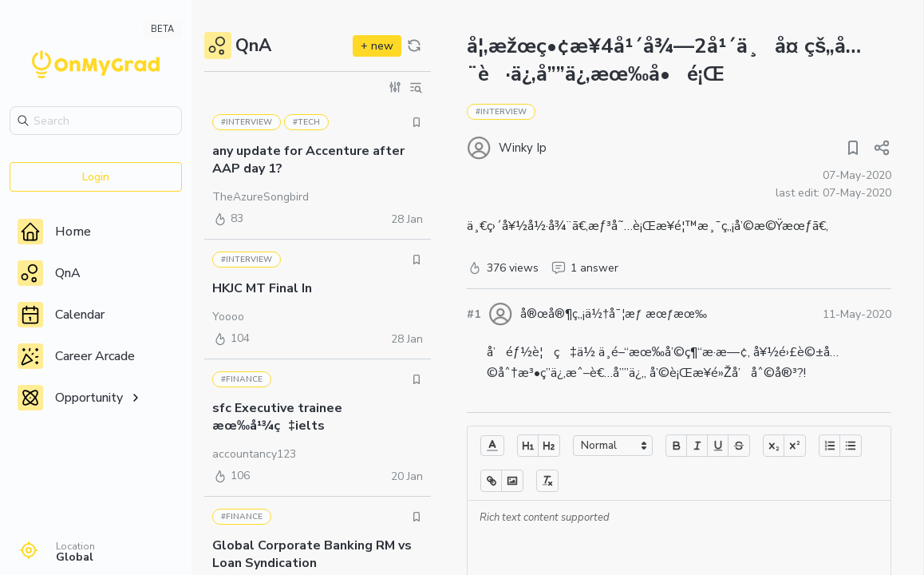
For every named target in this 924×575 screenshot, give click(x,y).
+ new (377, 46)
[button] (492, 446)
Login (96, 177)
